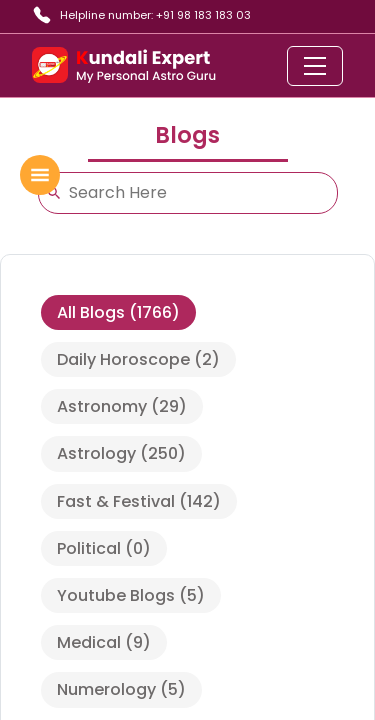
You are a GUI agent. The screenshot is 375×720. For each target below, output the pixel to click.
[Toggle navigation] (315, 66)
